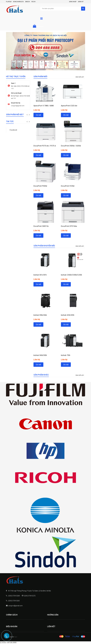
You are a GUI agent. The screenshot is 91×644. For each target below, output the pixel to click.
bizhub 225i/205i (68, 315)
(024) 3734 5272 (30, 596)
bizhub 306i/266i (40, 315)
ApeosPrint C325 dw (69, 106)
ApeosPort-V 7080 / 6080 (44, 106)
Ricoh (33, 2)
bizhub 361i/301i (40, 275)
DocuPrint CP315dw (69, 226)
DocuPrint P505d (40, 186)
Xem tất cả (80, 77)
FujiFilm (9, 2)
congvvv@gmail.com (18, 106)
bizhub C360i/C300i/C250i (71, 275)
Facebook (13, 130)
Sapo (16, 637)
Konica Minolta (18, 2)
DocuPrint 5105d (68, 186)
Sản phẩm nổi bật (15, 114)
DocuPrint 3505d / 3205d (71, 146)
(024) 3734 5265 (14, 601)
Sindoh (27, 2)
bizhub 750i (66, 355)
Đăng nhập (73, 2)
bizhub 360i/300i (40, 355)
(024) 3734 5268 (14, 596)
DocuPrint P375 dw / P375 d (45, 146)
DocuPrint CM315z (41, 226)
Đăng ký (81, 2)
